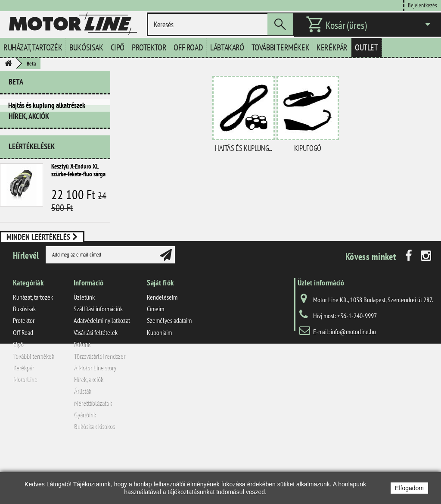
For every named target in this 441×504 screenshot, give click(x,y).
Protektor (149, 47)
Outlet (366, 47)
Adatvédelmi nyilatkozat (102, 373)
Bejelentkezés (422, 5)
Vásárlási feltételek (96, 385)
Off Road (188, 47)
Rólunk (82, 397)
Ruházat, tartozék (33, 47)
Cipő (118, 47)
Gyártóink (85, 467)
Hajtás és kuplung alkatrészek (47, 105)
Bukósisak (86, 47)
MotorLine (25, 432)
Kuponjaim (159, 385)
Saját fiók (160, 335)
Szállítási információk (98, 362)
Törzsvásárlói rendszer (99, 408)
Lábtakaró (227, 47)
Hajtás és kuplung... (244, 148)
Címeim (155, 362)
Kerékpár (332, 47)
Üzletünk (84, 350)
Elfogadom (409, 488)
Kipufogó (308, 148)
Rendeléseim (162, 350)
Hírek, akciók (29, 129)
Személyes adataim (169, 373)
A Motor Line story (95, 420)
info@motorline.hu (353, 384)
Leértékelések (32, 156)
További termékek (281, 47)
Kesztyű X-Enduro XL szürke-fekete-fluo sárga (78, 180)
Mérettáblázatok (93, 455)
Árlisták (82, 444)
